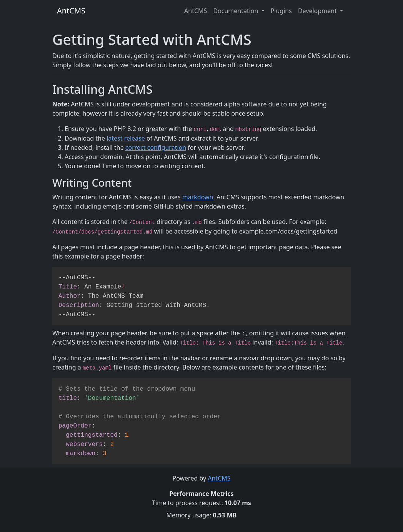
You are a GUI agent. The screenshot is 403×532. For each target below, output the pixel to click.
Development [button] (318, 11)
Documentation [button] (236, 11)
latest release (126, 138)
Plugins (281, 11)
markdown (198, 197)
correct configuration (156, 148)
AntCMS (71, 11)
